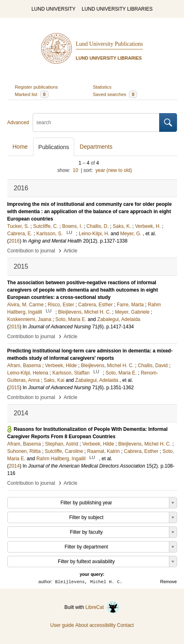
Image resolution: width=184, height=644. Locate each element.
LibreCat (102, 607)
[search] (96, 123)
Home (20, 147)
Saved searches (115, 94)
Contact (125, 625)
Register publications (36, 87)
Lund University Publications (110, 44)
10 (75, 170)
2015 (14, 327)
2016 (14, 241)
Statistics (102, 87)
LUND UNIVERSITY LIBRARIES (117, 9)
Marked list (31, 94)
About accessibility (95, 625)
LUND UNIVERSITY (53, 9)
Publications (54, 147)
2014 (14, 466)
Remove (169, 582)
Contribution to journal (31, 251)
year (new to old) (114, 170)
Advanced (18, 123)
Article (70, 251)
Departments (96, 147)
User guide (62, 625)
